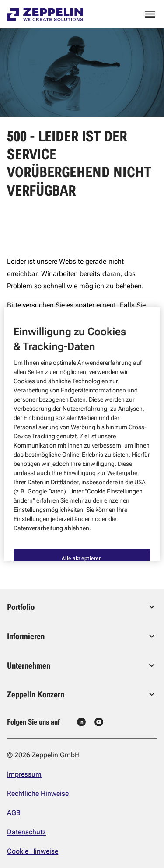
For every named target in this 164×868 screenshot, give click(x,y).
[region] (82, 434)
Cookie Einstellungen (82, 526)
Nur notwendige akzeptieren (82, 551)
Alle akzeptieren (82, 499)
